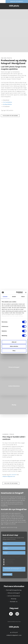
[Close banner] (26, 292)
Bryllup (7, 565)
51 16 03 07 (13, 475)
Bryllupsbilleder (8, 104)
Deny (14, 351)
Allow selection (14, 346)
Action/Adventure (9, 563)
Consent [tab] (5, 296)
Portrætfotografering (10, 559)
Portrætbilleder (8, 102)
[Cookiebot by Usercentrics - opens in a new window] (17, 292)
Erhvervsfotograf (9, 561)
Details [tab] (14, 296)
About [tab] (23, 296)
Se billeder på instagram (10, 116)
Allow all (14, 342)
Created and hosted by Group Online (14, 622)
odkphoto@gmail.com (9, 476)
